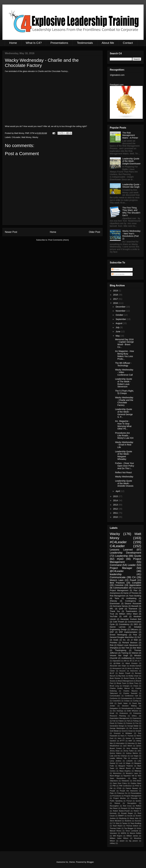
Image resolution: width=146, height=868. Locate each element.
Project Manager (121, 568)
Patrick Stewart (132, 788)
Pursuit (129, 801)
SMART (121, 816)
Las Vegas (134, 756)
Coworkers (117, 701)
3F (136, 661)
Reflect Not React (123, 472)
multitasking (131, 598)
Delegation (114, 708)
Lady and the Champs (118, 756)
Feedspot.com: (117, 85)
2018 (116, 295)
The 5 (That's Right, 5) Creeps (124, 392)
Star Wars (137, 648)
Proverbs (134, 798)
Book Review (115, 678)
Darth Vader (123, 703)
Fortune (129, 723)
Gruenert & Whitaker (123, 733)
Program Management (133, 796)
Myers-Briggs (115, 776)
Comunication (115, 696)
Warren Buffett (136, 833)
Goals (116, 640)
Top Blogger (129, 828)
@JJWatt (117, 663)
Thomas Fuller (115, 828)
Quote (138, 556)
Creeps (127, 701)
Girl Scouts (134, 728)
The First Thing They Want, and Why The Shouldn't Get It (131, 212)
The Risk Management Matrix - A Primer (130, 135)
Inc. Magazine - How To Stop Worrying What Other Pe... (123, 425)
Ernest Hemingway (118, 635)
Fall (128, 721)
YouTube (114, 616)
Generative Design (117, 726)
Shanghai (114, 648)
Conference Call (131, 696)
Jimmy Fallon (129, 751)
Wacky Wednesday (124, 477)
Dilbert (139, 708)
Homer (128, 738)
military (112, 843)
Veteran (135, 653)
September (121, 319)
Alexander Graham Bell (131, 619)
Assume (122, 671)
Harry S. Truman (127, 736)
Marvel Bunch (125, 768)
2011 (116, 513)
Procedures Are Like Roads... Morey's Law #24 (124, 436)
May (118, 336)
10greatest (116, 661)
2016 (116, 303)
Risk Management (118, 596)
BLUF (112, 673)
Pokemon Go (122, 793)
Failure (121, 721)
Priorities (114, 643)
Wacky (35, 137)
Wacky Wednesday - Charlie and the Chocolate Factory (124, 401)
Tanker (125, 823)
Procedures (117, 796)
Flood (112, 723)
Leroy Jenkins (116, 761)
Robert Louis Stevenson (128, 645)
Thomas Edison (132, 826)
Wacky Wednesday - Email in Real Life (124, 445)
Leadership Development (125, 553)
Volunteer (113, 833)
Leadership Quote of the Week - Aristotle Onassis (124, 483)
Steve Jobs (134, 818)
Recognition (132, 803)
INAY (130, 741)
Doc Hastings (118, 711)
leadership (116, 574)
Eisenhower (115, 604)
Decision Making (129, 706)
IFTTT (122, 741)
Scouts (130, 816)
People (112, 791)
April (118, 491)
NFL (112, 609)
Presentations (59, 43)
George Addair (133, 726)
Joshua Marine (132, 753)
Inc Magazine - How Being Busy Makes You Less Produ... (125, 355)
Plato (112, 793)
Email (112, 713)
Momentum (117, 773)
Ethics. (134, 716)
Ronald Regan (127, 813)
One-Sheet (137, 781)
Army (129, 668)
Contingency (130, 601)
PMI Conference (125, 786)
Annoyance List (118, 668)
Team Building (135, 596)
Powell (133, 580)
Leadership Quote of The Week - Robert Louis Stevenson (124, 383)
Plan (135, 590)
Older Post (94, 232)
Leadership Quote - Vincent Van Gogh (132, 186)
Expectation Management (120, 718)
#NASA (138, 658)
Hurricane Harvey (120, 606)
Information (120, 743)
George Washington (118, 728)
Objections (114, 781)
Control (138, 698)
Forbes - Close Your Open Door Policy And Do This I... (125, 466)
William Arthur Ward (128, 614)
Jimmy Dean (115, 751)
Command (116, 565)
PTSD (119, 788)
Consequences (127, 698)
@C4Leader (117, 571)
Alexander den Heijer (118, 666)
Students (128, 821)
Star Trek (125, 648)
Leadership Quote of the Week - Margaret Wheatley (124, 455)
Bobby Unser (133, 676)
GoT (139, 637)
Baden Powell (125, 673)
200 (125, 661)
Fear (135, 635)
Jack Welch (128, 746)
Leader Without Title (118, 758)
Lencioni (135, 758)
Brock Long (114, 686)
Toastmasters (131, 611)
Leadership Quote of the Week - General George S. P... (124, 413)
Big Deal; (122, 676)
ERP (112, 632)
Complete (137, 583)
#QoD (120, 559)
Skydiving (123, 818)
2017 (116, 299)
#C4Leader (118, 542)
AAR (125, 616)
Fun (137, 723)
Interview (131, 743)
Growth (138, 731)
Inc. (125, 640)
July (118, 327)
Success (138, 821)
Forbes (120, 723)
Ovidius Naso (136, 783)
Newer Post (11, 232)
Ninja (135, 778)
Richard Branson (130, 643)
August (119, 323)
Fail (114, 721)
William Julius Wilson (119, 838)
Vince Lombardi (132, 831)
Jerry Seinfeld (132, 748)
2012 (116, 509)
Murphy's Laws (132, 773)
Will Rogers (118, 836)
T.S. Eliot (116, 823)
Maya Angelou (125, 771)
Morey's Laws (117, 580)
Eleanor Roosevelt (133, 604)
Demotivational (127, 708)
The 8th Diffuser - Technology (123, 364)
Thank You (115, 611)
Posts (116, 269)
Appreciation (135, 585)
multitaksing (126, 658)
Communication (121, 588)
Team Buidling (136, 823)
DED (136, 624)
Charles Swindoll (130, 693)
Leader (132, 565)
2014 (116, 500)
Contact (128, 43)
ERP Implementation (128, 632)
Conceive (119, 585)
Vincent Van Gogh (119, 656)
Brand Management (125, 681)
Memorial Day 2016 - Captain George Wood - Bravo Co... (124, 343)
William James (132, 836)
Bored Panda (129, 678)
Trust (112, 614)
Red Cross (127, 806)
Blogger (90, 862)
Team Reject (118, 826)
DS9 (111, 703)
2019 (116, 291)
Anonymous (115, 593)
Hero (120, 738)
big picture (133, 841)
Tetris (117, 598)
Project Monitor (120, 798)
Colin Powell (118, 622)
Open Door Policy (120, 783)
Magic (128, 763)
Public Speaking (116, 801)
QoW (121, 609)
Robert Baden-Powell (121, 811)
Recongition (114, 806)
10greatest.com (117, 75)
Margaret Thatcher (126, 766)
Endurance (124, 713)
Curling (136, 701)
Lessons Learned (121, 550)
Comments (118, 274)
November (121, 311)
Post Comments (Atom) (58, 240)
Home (13, 43)
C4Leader (16, 137)
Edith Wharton (133, 711)
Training (125, 653)
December (121, 307)
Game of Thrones (131, 593)
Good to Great (127, 731)
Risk (112, 645)
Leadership (122, 556)
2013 (116, 505)
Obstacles (125, 781)
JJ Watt (134, 640)
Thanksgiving (121, 650)
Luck (121, 763)
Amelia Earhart (136, 666)
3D (131, 661)
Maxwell (135, 606)
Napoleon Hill (129, 776)
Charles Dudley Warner (120, 688)
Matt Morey (26, 137)
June (118, 332)
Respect (124, 808)
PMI (114, 786)
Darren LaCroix (118, 627)
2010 (116, 517)
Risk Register (136, 808)
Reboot (117, 803)
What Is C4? (34, 43)
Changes (126, 686)
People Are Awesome (129, 791)
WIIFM (123, 833)
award (122, 841)
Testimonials (85, 43)
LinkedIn (129, 761)
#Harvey (113, 601)
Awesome (134, 671)
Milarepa (138, 771)
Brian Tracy (134, 683)
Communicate (118, 577)
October (120, 315)
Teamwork (133, 609)
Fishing (136, 721)
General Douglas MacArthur (122, 637)
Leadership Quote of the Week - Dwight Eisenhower (132, 161)
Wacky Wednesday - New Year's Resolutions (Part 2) (131, 235)
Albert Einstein (131, 663)
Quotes (138, 801)
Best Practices (117, 583)
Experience (137, 718)
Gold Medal (114, 731)
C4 (134, 577)
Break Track (121, 683)
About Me (108, 43)
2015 (116, 496)
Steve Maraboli (116, 821)
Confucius (114, 698)
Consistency (124, 624)
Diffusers (134, 630)
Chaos (136, 686)
